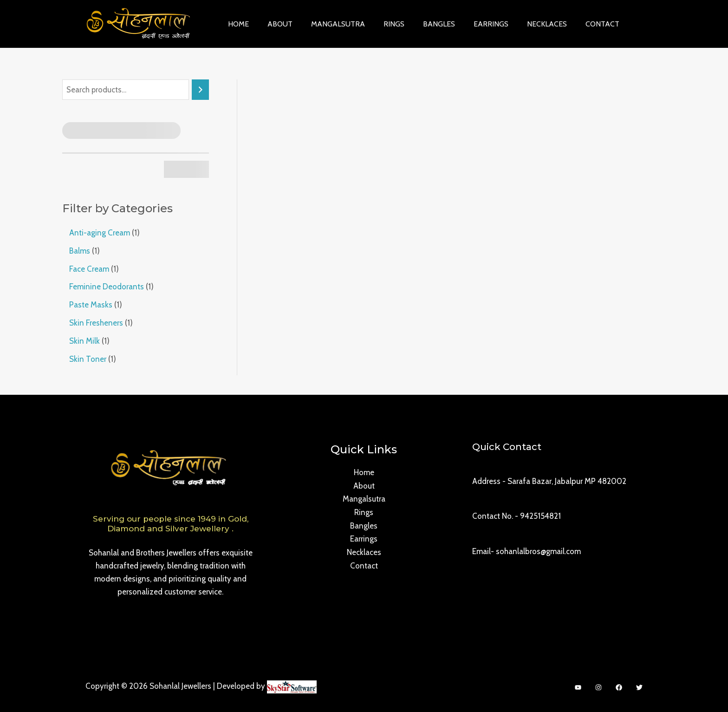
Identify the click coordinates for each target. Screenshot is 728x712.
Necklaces (523, 24)
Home (237, 24)
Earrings (471, 24)
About (274, 24)
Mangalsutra (329, 24)
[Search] (200, 90)
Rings (381, 24)
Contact (575, 24)
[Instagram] (598, 685)
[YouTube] (578, 685)
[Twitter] (639, 685)
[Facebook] (619, 685)
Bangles (422, 24)
